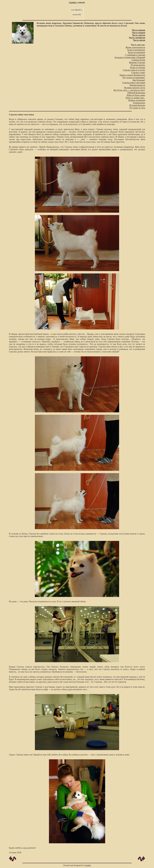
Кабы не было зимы (136, 95)
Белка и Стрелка (138, 68)
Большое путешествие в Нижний (130, 57)
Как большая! (139, 80)
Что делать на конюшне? (134, 78)
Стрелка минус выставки (134, 83)
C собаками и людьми (135, 55)
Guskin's (73, 3)
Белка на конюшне (137, 52)
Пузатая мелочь (138, 65)
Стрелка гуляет (138, 73)
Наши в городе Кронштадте (132, 75)
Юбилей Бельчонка (136, 93)
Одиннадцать (139, 103)
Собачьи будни (138, 60)
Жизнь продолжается (135, 47)
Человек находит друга (135, 88)
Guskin (88, 865)
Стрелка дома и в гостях (134, 70)
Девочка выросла (137, 85)
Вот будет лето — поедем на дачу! (129, 90)
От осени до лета (137, 108)
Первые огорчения (137, 100)
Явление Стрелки (137, 62)
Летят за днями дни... (135, 98)
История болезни (137, 105)
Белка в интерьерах (136, 50)
